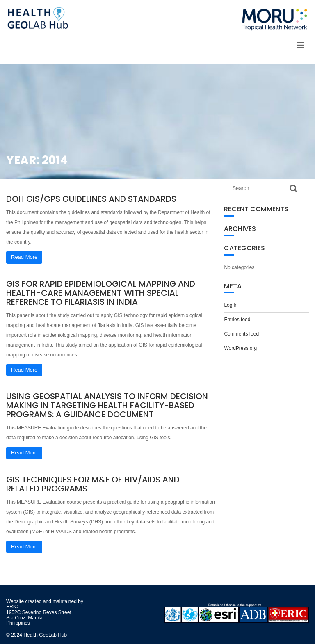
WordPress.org (240, 348)
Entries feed (237, 320)
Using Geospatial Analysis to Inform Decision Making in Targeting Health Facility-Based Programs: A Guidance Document (107, 405)
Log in (231, 305)
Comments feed (241, 334)
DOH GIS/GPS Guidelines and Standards (91, 199)
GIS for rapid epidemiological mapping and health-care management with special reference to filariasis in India (101, 293)
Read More (24, 257)
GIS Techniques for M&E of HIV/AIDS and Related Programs (93, 484)
